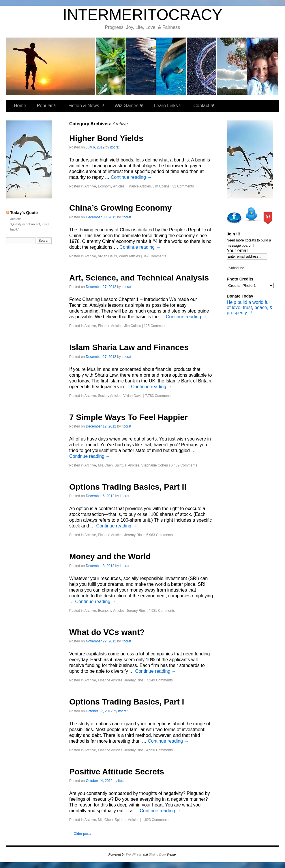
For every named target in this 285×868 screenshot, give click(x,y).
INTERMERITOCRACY (142, 15)
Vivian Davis (107, 256)
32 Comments (183, 186)
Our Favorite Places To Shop (263, 66)
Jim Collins (161, 186)
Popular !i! (111, 66)
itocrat (51, 66)
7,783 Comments (158, 396)
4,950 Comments (159, 750)
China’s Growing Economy (120, 208)
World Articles (129, 256)
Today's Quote (24, 213)
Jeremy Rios (134, 535)
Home (20, 106)
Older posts (80, 834)
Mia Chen (105, 465)
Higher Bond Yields (106, 138)
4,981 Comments (162, 611)
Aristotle (16, 219)
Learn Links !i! (202, 66)
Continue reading (131, 177)
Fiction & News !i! (141, 66)
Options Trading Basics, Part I (127, 702)
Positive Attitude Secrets (117, 772)
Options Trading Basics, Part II (128, 487)
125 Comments (156, 326)
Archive (90, 186)
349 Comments (154, 256)
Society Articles (109, 396)
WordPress (134, 854)
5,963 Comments (159, 535)
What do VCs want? (107, 632)
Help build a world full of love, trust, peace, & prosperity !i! (250, 307)
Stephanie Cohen (154, 465)
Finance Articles (139, 186)
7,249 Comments (159, 680)
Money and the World (110, 556)
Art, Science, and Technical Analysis (139, 278)
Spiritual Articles (127, 465)
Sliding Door (157, 854)
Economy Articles (111, 186)
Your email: (238, 251)
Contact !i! (232, 66)
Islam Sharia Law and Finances (129, 347)
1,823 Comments (155, 820)
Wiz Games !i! (171, 66)
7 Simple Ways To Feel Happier (129, 417)
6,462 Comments (184, 465)
